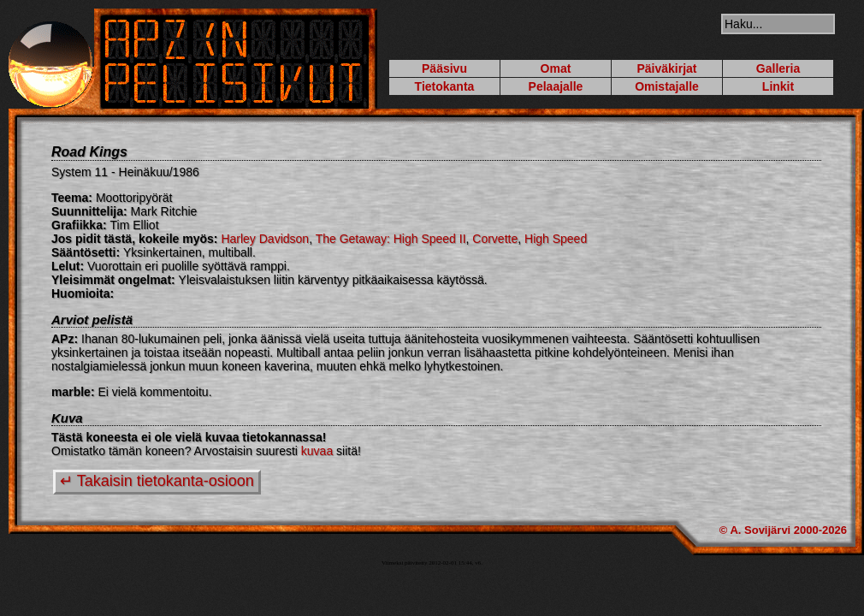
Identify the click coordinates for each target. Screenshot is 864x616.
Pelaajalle (556, 86)
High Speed (556, 239)
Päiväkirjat (666, 68)
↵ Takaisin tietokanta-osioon (157, 481)
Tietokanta (445, 86)
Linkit (778, 86)
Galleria (778, 68)
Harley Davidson (265, 239)
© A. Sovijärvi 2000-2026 (783, 530)
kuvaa (317, 451)
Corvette (495, 239)
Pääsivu (444, 68)
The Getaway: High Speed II (391, 239)
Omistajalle (667, 86)
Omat (556, 68)
